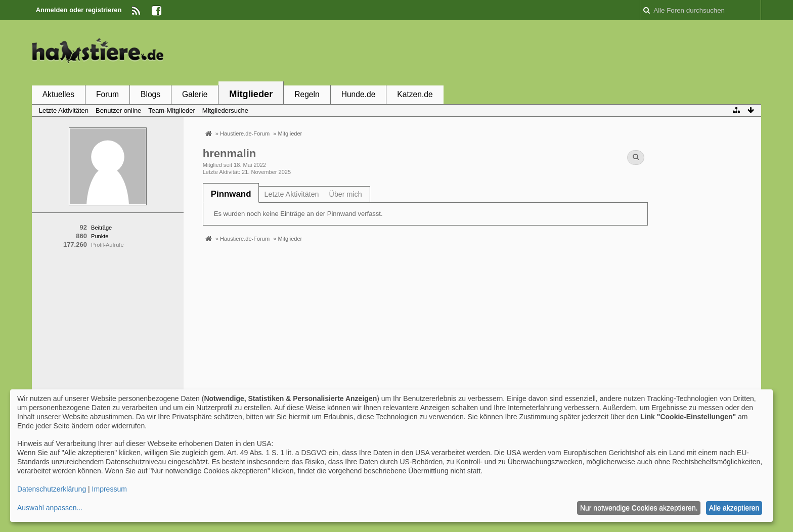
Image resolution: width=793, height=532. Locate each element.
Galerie (195, 94)
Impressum (109, 489)
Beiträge (101, 228)
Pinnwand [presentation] (231, 194)
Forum (107, 94)
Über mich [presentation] (346, 194)
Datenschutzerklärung (52, 489)
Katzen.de (415, 94)
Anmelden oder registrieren (79, 10)
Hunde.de (359, 94)
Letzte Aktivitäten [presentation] (291, 194)
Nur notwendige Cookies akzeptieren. (639, 508)
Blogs (150, 94)
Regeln (307, 94)
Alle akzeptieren (734, 508)
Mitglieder (251, 94)
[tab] (231, 194)
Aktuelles (58, 94)
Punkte (100, 236)
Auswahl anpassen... (50, 508)
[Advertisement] (577, 52)
